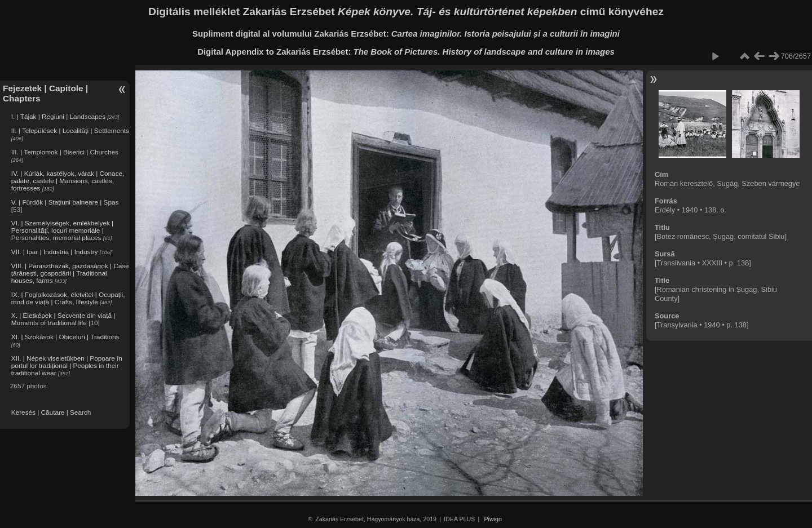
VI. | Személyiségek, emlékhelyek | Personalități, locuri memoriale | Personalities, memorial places (62, 230)
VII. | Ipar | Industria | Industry (55, 252)
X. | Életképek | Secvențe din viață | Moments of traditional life (63, 319)
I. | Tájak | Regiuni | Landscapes (58, 116)
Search (80, 412)
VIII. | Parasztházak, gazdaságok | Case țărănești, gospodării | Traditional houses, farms (70, 273)
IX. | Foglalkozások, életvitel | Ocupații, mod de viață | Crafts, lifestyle (68, 298)
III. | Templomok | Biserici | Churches (65, 152)
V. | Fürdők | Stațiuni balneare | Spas (65, 202)
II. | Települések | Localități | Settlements (70, 130)
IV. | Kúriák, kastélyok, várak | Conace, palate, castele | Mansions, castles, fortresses (68, 181)
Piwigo (493, 519)
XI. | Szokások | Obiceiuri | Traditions (65, 337)
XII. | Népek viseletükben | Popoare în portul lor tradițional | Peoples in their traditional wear (67, 365)
